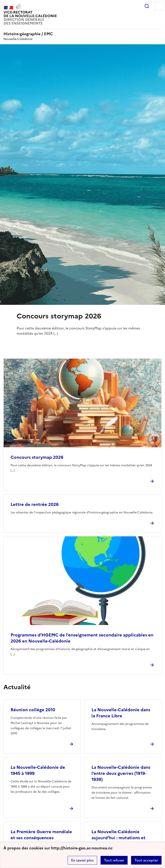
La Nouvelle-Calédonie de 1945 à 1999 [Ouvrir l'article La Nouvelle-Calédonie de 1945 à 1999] (38, 770)
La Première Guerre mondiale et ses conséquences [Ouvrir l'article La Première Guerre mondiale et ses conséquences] (41, 835)
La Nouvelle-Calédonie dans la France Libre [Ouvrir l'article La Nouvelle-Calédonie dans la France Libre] (121, 713)
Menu (159, 6)
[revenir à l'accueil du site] (82, 34)
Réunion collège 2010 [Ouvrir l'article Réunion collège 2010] (33, 710)
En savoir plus (82, 860)
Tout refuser (114, 860)
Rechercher (147, 6)
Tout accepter (146, 860)
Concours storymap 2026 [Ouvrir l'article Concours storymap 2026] (37, 457)
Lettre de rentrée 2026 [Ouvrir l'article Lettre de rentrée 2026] (35, 504)
